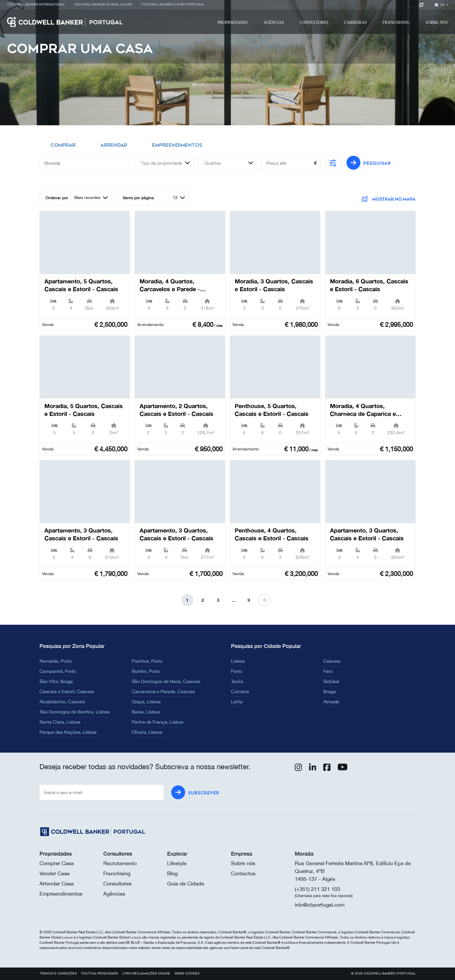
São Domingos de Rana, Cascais (166, 681)
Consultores (314, 22)
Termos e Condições (58, 974)
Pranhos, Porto (147, 661)
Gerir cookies (187, 974)
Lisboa (238, 661)
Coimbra (240, 691)
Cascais (332, 661)
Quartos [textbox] (213, 163)
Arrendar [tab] (114, 145)
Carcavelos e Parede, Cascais (163, 691)
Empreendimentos (61, 894)
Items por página (138, 198)
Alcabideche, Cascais (62, 702)
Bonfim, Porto (146, 671)
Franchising (396, 22)
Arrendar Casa (57, 884)
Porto (236, 671)
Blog (172, 873)
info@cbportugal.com (320, 905)
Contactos (243, 873)
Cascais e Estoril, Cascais (67, 691)
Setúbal (331, 681)
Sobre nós (243, 863)
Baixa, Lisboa (146, 712)
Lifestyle (177, 863)
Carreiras (356, 22)
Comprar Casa (57, 863)
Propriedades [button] (233, 22)
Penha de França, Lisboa (158, 722)
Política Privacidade (100, 974)
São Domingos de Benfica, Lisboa (75, 712)
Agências (274, 22)
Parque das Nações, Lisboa (68, 732)
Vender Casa (55, 873)
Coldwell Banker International (36, 5)
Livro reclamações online (146, 974)
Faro (328, 671)
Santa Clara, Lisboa (60, 722)
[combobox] (164, 163)
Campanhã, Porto (58, 671)
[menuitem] (38, 5)
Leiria (237, 702)
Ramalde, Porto (56, 661)
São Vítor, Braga (56, 681)
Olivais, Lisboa (147, 732)
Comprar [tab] (63, 145)
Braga (329, 691)
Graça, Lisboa (146, 702)
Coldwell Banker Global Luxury (103, 5)
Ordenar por (57, 198)
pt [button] (440, 5)
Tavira (237, 681)
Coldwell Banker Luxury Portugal (173, 5)
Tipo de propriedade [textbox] (161, 163)
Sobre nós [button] (437, 22)
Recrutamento (120, 863)
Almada (331, 702)
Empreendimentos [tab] (177, 145)
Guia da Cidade (186, 884)
